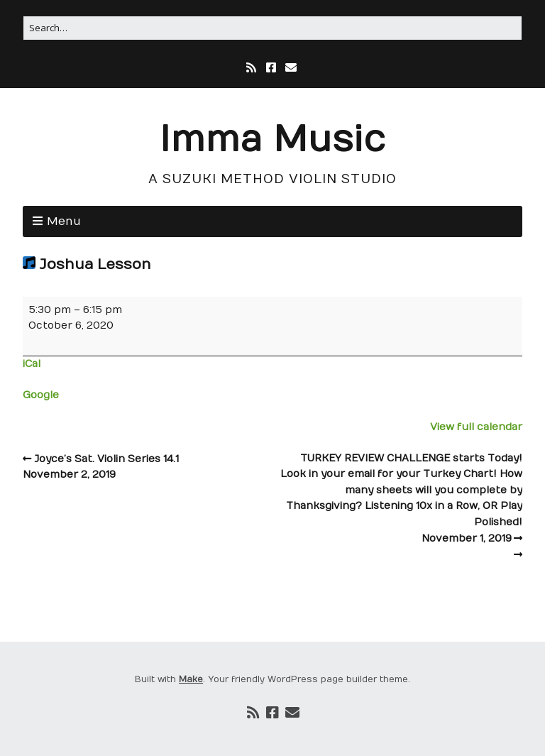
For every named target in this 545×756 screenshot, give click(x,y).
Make (191, 679)
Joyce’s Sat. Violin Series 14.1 (148, 468)
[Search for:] (272, 28)
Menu (64, 221)
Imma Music (272, 140)
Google (41, 395)
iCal (32, 364)
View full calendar (476, 427)
